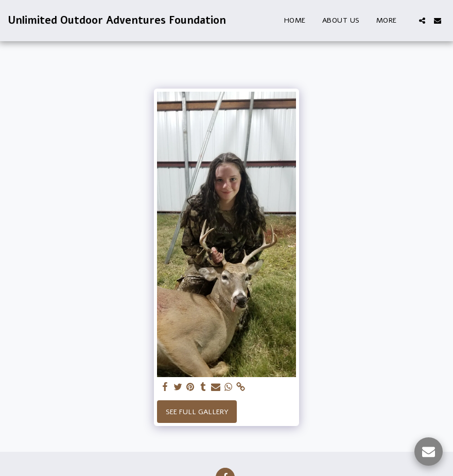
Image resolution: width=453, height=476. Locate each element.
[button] (422, 21)
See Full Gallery (197, 412)
